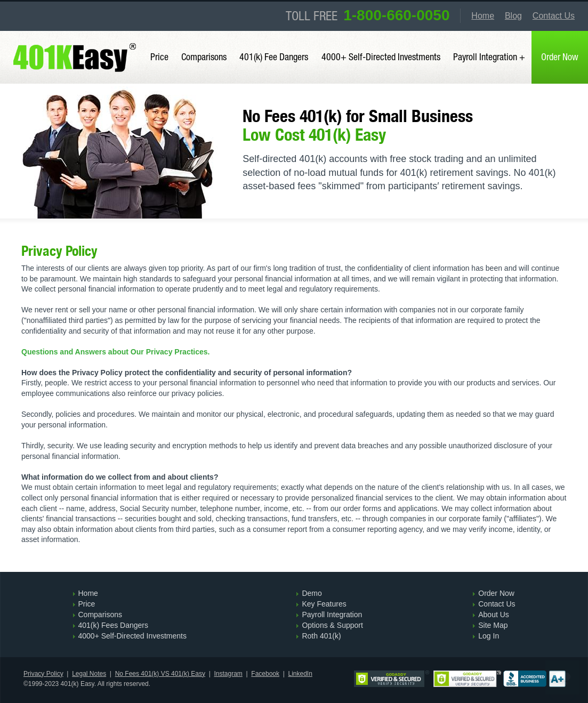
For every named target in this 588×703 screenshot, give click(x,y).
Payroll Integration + (489, 57)
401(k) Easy (76, 38)
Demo (312, 593)
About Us (494, 615)
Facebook (265, 674)
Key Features (324, 604)
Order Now (496, 593)
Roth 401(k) (321, 636)
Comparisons (204, 57)
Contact (554, 16)
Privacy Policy (43, 674)
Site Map (493, 625)
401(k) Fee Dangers (274, 57)
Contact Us (497, 604)
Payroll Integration (332, 615)
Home (483, 16)
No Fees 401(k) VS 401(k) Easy (160, 674)
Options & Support (332, 625)
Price (159, 57)
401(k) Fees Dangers (114, 625)
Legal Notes (89, 674)
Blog (513, 16)
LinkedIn (300, 674)
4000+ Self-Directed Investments (381, 57)
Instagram (228, 674)
